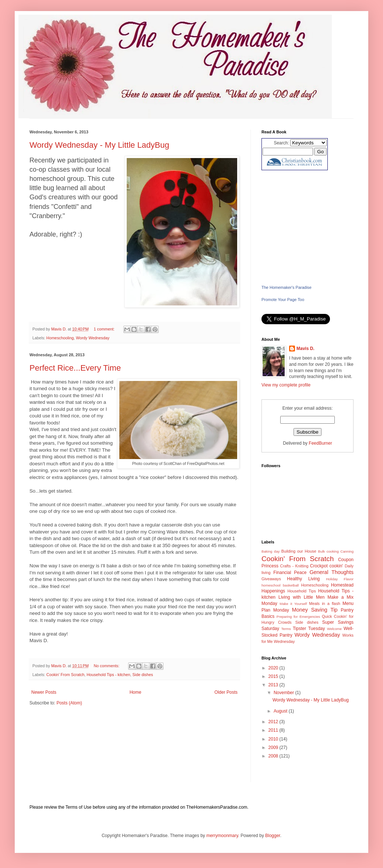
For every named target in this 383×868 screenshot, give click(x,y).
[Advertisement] (308, 227)
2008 (274, 756)
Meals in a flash (325, 603)
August (281, 711)
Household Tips (301, 591)
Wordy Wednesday (93, 338)
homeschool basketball (280, 585)
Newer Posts (44, 692)
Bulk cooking (328, 551)
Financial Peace (290, 573)
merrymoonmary (222, 836)
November (284, 693)
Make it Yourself (293, 604)
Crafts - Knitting (294, 566)
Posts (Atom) (69, 703)
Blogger (273, 836)
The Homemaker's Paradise (287, 287)
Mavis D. (305, 349)
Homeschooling (60, 338)
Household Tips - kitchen (108, 675)
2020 (274, 668)
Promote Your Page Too (283, 300)
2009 (274, 748)
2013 (274, 685)
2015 (274, 676)
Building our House (299, 551)
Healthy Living (303, 579)
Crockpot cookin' (327, 566)
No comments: (107, 666)
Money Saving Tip (315, 610)
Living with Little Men (301, 597)
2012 (274, 722)
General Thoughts (331, 572)
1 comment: (105, 329)
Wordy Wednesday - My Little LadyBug (99, 145)
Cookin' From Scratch (65, 675)
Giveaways (271, 579)
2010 (274, 739)
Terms (286, 629)
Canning (347, 551)
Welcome (334, 629)
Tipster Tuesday (309, 629)
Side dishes (143, 675)
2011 (274, 730)
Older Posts (226, 692)
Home (136, 692)
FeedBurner (320, 443)
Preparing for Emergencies (298, 617)
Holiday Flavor (340, 579)
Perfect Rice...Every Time (75, 368)
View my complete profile (286, 385)
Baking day (270, 551)
